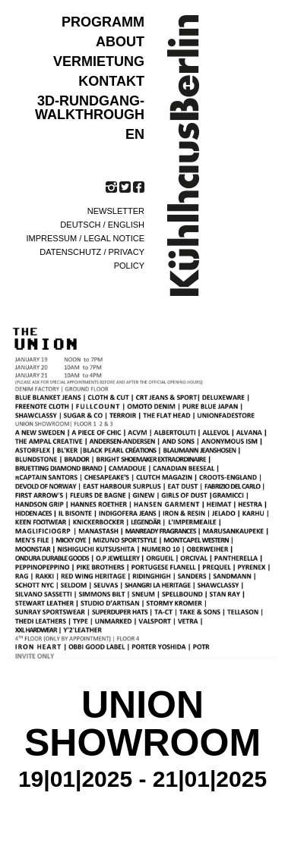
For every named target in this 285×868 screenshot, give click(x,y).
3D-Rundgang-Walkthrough (90, 108)
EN (135, 134)
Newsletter (116, 211)
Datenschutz (70, 252)
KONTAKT (111, 81)
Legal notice (114, 238)
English (126, 225)
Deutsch (80, 225)
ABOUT (120, 42)
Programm (103, 22)
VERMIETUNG (99, 61)
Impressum (52, 238)
